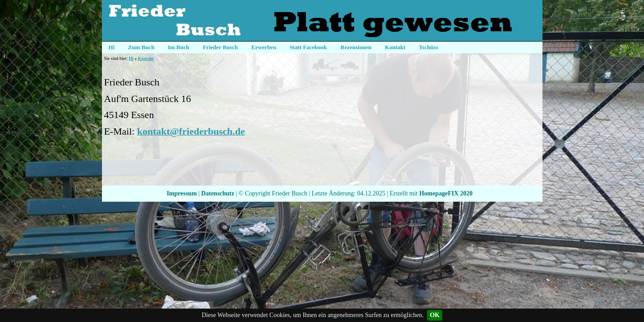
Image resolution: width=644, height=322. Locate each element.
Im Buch (178, 47)
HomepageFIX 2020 (446, 193)
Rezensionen (356, 47)
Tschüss (429, 47)
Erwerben (264, 47)
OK (435, 315)
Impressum (182, 193)
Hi (112, 47)
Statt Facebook (308, 47)
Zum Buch (141, 47)
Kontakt (395, 47)
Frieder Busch (220, 47)
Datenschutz (218, 193)
